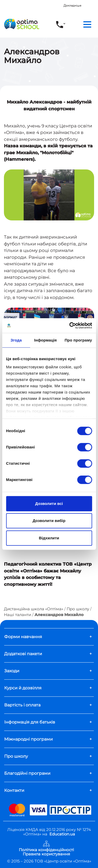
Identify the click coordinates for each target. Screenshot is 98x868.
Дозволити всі (49, 503)
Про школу (78, 609)
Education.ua (62, 834)
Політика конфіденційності (46, 850)
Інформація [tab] (45, 340)
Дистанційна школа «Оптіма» (34, 609)
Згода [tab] (16, 340)
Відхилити (49, 538)
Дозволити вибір (49, 521)
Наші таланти (18, 615)
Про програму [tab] (78, 340)
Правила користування (46, 854)
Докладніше (73, 6)
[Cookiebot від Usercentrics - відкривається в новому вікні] (70, 325)
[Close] (95, 3)
